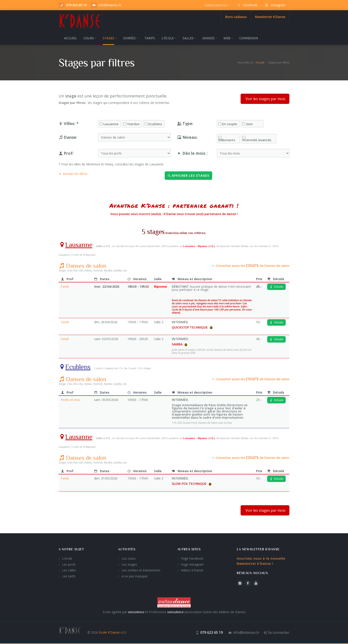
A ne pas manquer (135, 576)
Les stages (129, 564)
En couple (230, 124)
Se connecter (279, 632)
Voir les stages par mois (265, 99)
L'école (67, 558)
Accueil (260, 62)
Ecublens (155, 124)
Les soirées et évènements (141, 570)
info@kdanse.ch (110, 5)
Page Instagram (192, 564)
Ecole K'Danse (109, 632)
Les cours (129, 558)
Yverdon (133, 124)
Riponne (160, 286)
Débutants (227, 140)
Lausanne (111, 124)
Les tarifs (69, 576)
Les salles (69, 570)
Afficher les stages (188, 175)
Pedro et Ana (70, 400)
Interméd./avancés (257, 140)
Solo (249, 124)
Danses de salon (82, 266)
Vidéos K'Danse (192, 570)
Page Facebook (192, 558)
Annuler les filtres (73, 174)
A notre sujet (71, 549)
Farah (65, 286)
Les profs (69, 564)
